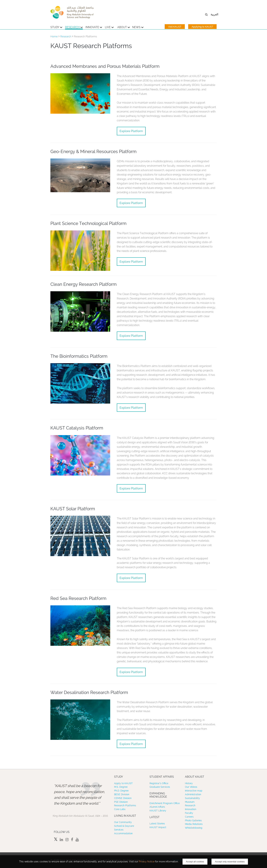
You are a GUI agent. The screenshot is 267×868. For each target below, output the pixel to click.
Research (74, 27)
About (124, 27)
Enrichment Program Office (165, 803)
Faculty (189, 813)
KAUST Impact (158, 827)
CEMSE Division (123, 798)
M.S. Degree (121, 787)
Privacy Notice (147, 862)
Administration (193, 794)
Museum (190, 802)
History (189, 783)
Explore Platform (131, 131)
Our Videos (191, 787)
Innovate (94, 27)
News (138, 27)
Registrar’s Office (159, 783)
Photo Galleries (193, 820)
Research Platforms (125, 805)
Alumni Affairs (157, 807)
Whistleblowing (194, 828)
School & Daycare (124, 826)
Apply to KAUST (123, 783)
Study (56, 27)
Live (109, 27)
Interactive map (194, 791)
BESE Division (122, 794)
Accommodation (123, 833)
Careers (189, 817)
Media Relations (194, 824)
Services (119, 830)
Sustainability (192, 798)
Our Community (123, 822)
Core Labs (120, 809)
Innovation (191, 809)
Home (54, 36)
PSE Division (121, 802)
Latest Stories (157, 824)
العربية (214, 14)
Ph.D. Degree (121, 791)
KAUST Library (158, 811)
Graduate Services (160, 787)
